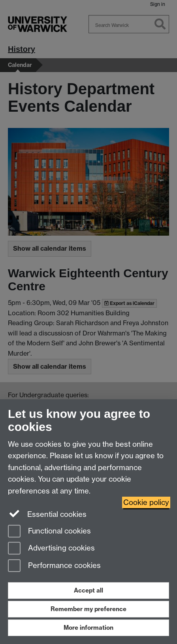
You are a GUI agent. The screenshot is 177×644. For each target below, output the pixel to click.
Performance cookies (54, 566)
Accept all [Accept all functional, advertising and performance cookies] (88, 590)
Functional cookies (49, 532)
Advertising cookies (51, 549)
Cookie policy (146, 502)
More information (88, 628)
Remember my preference (88, 609)
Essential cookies (47, 514)
